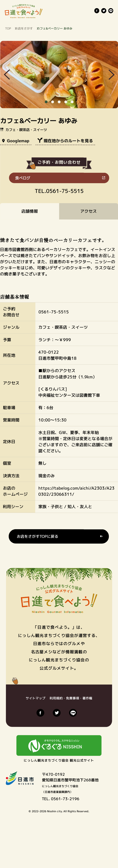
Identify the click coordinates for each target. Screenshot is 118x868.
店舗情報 (30, 211)
